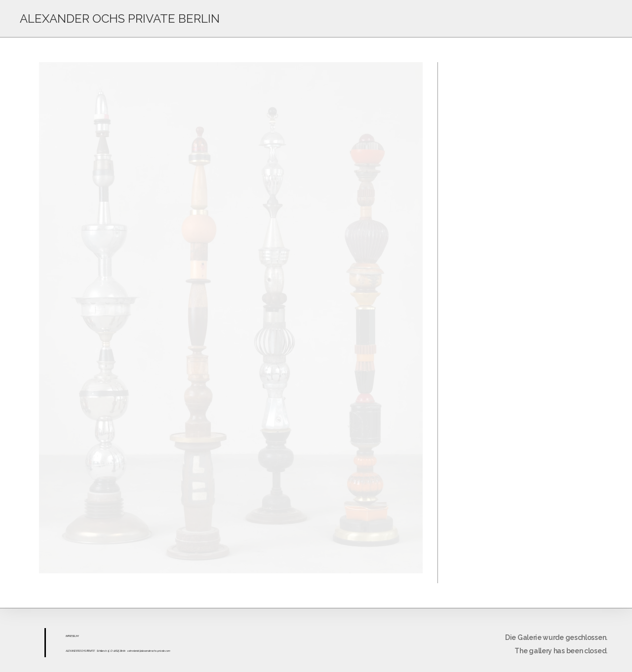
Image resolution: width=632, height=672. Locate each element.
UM (76, 636)
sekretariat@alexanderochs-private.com (149, 651)
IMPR (68, 636)
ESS (73, 636)
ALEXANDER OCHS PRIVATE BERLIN (120, 19)
